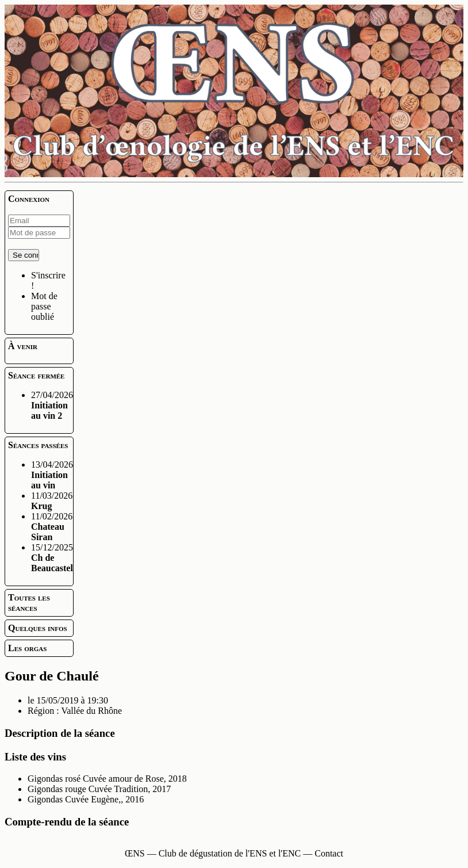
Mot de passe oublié (44, 306)
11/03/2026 (52, 501)
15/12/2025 (52, 558)
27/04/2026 (52, 405)
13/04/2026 (52, 475)
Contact (329, 853)
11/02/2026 (52, 527)
